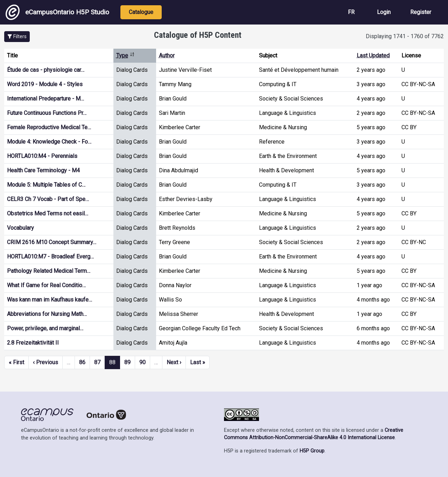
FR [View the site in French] (351, 12)
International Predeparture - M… (45, 99)
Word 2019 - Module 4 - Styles (45, 84)
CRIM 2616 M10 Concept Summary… (52, 242)
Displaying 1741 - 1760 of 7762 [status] (405, 36)
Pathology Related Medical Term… (49, 271)
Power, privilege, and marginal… (45, 328)
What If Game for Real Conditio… (46, 285)
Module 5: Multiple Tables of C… (46, 185)
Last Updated (373, 56)
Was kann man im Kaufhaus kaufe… (50, 300)
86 (82, 362)
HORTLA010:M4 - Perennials (42, 156)
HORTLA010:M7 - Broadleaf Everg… (50, 257)
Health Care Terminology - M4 (43, 170)
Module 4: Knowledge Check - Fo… (49, 142)
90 (142, 362)
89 (127, 362)
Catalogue (141, 12)
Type (125, 56)
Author (167, 56)
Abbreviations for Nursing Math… (47, 314)
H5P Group (312, 451)
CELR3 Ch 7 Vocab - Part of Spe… (48, 199)
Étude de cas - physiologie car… (46, 70)
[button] (17, 37)
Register (421, 12)
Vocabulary (20, 228)
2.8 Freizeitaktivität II (33, 343)
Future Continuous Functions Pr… (47, 113)
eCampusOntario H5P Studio (57, 12)
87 (97, 362)
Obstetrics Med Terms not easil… (48, 213)
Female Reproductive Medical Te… (49, 127)
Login (384, 12)
